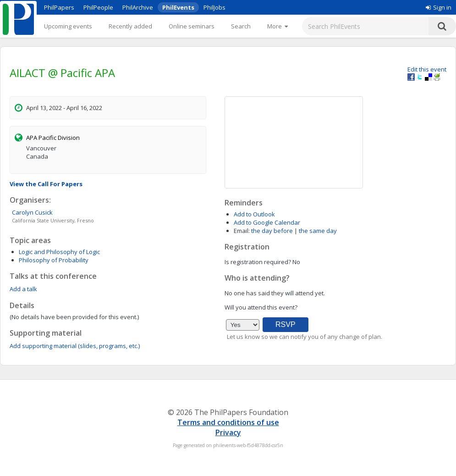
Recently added (130, 26)
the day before (272, 231)
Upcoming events (68, 26)
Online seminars (192, 26)
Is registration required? (258, 262)
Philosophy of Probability (54, 260)
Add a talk (23, 289)
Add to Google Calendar (267, 222)
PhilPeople (98, 7)
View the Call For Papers (46, 184)
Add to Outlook (254, 214)
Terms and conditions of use (228, 422)
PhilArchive (138, 7)
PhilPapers (59, 7)
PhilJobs (214, 7)
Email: (242, 231)
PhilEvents (178, 7)
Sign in (439, 7)
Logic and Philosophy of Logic (59, 252)
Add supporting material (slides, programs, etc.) (75, 346)
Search (241, 26)
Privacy (228, 432)
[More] (277, 26)
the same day (318, 231)
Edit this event (427, 69)
